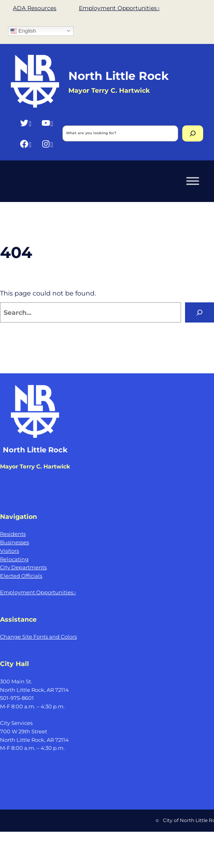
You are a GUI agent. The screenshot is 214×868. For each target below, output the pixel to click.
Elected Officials (21, 576)
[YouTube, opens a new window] (47, 123)
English (23, 31)
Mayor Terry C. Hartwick (35, 466)
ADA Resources (35, 8)
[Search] (193, 133)
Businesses (14, 542)
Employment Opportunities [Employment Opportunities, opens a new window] (119, 8)
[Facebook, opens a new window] (26, 144)
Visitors (9, 551)
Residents (13, 534)
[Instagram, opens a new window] (47, 144)
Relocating (14, 559)
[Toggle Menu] (193, 181)
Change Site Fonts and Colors (38, 637)
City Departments (23, 567)
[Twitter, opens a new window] (26, 123)
